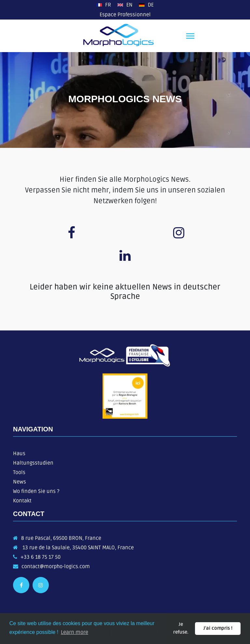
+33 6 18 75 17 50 (41, 557)
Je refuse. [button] (181, 628)
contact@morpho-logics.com (56, 567)
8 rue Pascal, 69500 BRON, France (61, 538)
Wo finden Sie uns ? (36, 491)
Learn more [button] (75, 632)
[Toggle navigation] (190, 37)
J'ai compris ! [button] (218, 628)
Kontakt (22, 501)
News (20, 482)
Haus (19, 454)
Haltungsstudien (33, 463)
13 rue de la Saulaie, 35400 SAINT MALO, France (77, 548)
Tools (19, 472)
